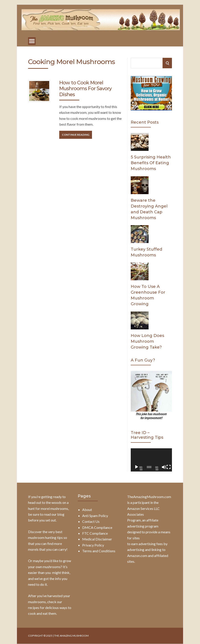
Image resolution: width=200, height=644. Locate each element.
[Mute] (164, 467)
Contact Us (91, 521)
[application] (151, 460)
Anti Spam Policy (95, 516)
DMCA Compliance (97, 527)
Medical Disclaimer (97, 539)
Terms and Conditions (99, 551)
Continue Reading (76, 135)
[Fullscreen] (169, 467)
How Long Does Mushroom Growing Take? (147, 341)
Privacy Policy (93, 545)
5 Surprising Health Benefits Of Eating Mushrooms (151, 163)
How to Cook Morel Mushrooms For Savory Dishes (85, 89)
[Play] (137, 467)
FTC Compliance (95, 533)
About (87, 510)
